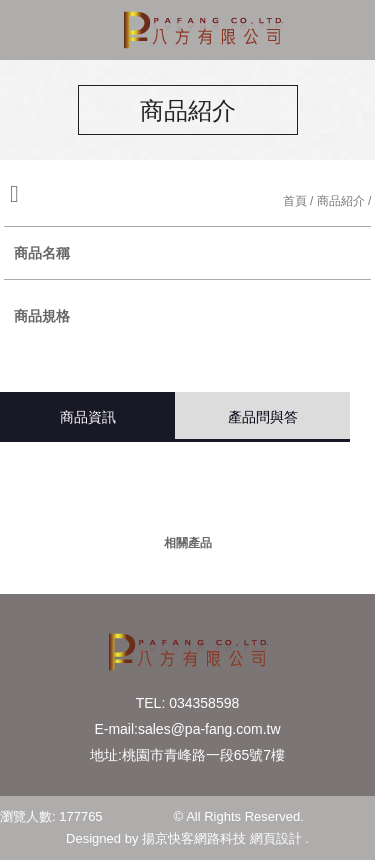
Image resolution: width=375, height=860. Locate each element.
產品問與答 (263, 417)
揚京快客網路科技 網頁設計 (222, 838)
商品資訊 (88, 417)
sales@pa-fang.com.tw (209, 729)
